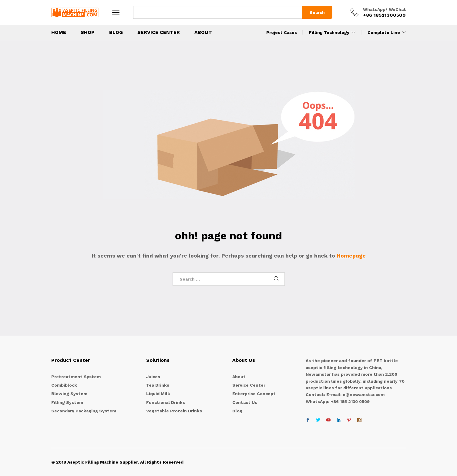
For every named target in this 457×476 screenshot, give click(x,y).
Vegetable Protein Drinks (174, 411)
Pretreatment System (76, 377)
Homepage (351, 256)
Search (317, 12)
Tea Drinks (158, 385)
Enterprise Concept (254, 394)
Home (59, 32)
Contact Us (245, 402)
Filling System (67, 402)
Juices (153, 377)
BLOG (116, 32)
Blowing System (69, 394)
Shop (88, 32)
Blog (237, 411)
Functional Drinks (166, 402)
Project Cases (282, 32)
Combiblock (64, 385)
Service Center (159, 32)
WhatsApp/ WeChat (385, 9)
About (203, 32)
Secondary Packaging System (84, 411)
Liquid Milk (158, 394)
